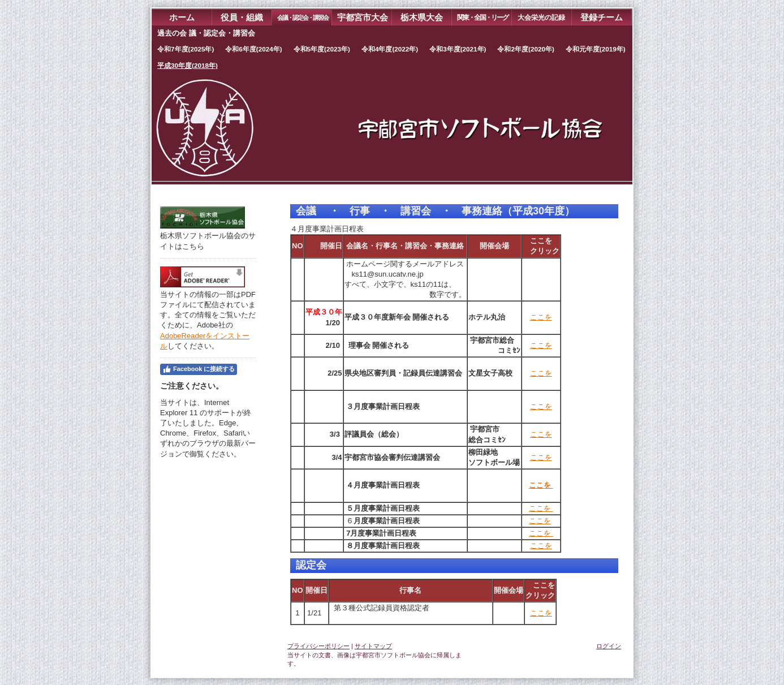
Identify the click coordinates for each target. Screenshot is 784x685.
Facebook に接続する (199, 369)
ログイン (609, 646)
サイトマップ (373, 646)
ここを (541, 317)
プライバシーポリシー (318, 646)
